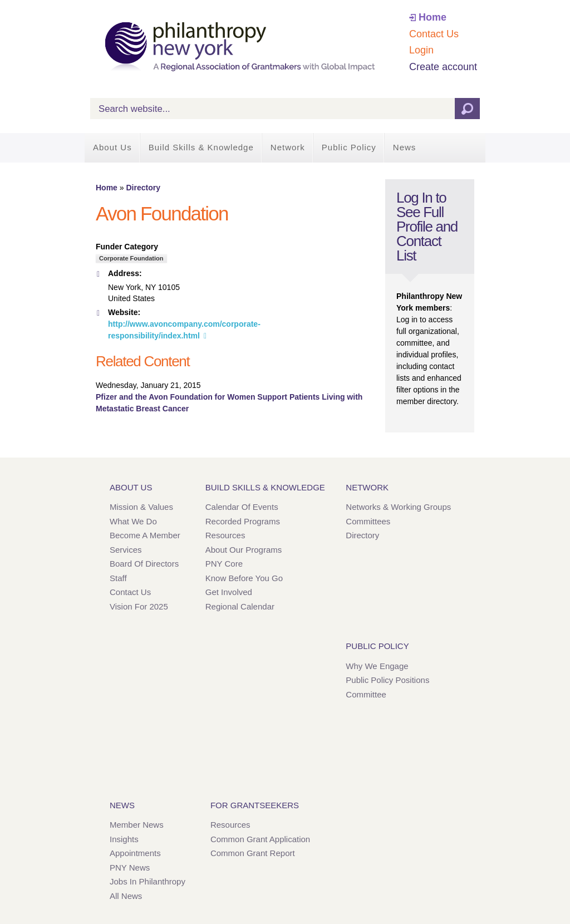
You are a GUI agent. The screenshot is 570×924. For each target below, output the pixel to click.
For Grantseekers (255, 805)
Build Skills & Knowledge (201, 147)
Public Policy (349, 147)
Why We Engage (377, 666)
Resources (225, 535)
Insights (124, 839)
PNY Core (224, 564)
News (405, 147)
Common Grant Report (253, 853)
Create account (443, 67)
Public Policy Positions (387, 680)
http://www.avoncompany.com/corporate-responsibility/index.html (184, 330)
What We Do (133, 521)
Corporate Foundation (131, 258)
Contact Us (434, 34)
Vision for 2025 (139, 606)
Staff (118, 578)
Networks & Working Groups (398, 507)
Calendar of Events (242, 507)
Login (421, 50)
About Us (112, 147)
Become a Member (145, 535)
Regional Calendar (240, 606)
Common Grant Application (260, 839)
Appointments (135, 853)
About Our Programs (244, 550)
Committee (366, 694)
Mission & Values (141, 507)
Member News (137, 825)
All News (126, 896)
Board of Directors (144, 564)
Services (126, 550)
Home (433, 17)
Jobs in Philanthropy (148, 881)
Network (288, 147)
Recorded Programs (243, 521)
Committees (368, 521)
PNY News (130, 868)
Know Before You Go (244, 578)
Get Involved (229, 592)
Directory (143, 188)
